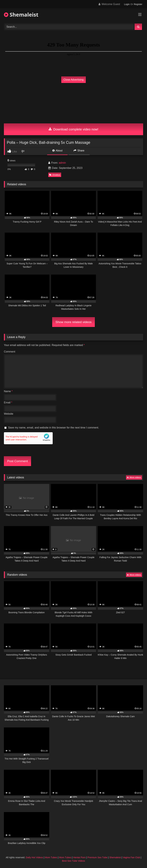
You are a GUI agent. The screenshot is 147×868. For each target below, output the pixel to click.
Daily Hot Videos (34, 857)
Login (127, 4)
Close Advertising (73, 80)
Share (79, 151)
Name (8, 391)
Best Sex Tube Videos (73, 861)
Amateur (55, 175)
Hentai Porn (79, 857)
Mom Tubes (51, 857)
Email (8, 403)
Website (9, 414)
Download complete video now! (73, 129)
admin (62, 163)
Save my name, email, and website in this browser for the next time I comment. (53, 428)
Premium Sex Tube (97, 857)
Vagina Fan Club (131, 857)
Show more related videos (73, 322)
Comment (10, 352)
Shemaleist (21, 15)
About (57, 151)
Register (138, 4)
